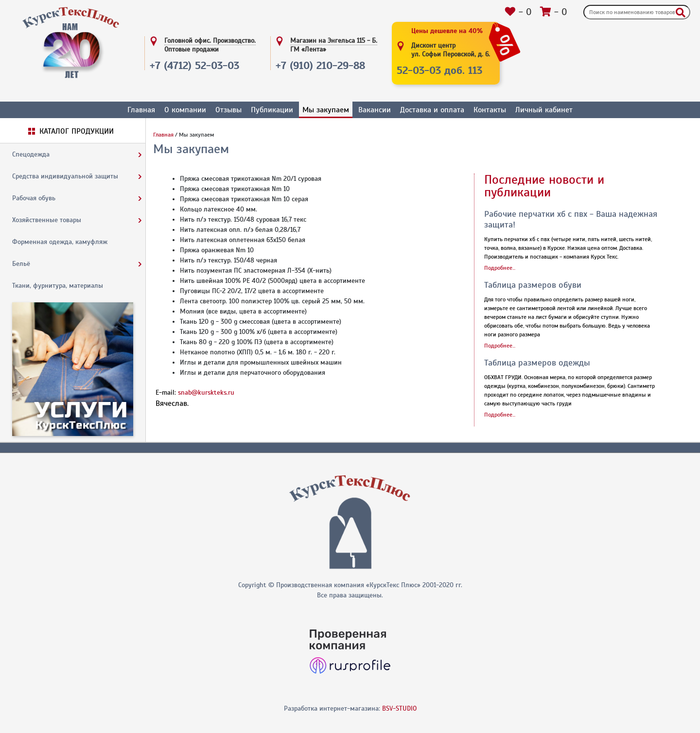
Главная (141, 110)
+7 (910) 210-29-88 (320, 65)
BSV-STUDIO (399, 708)
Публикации (272, 110)
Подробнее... (500, 268)
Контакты (490, 110)
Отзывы (228, 110)
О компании (185, 110)
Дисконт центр (451, 50)
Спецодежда (31, 154)
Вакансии (375, 110)
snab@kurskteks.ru (206, 393)
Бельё (21, 264)
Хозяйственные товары (47, 220)
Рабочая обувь (34, 198)
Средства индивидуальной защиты (65, 176)
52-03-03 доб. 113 (439, 70)
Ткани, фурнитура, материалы (58, 286)
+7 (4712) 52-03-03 (194, 65)
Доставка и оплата (432, 110)
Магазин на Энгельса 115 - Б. (334, 45)
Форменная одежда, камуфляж (60, 242)
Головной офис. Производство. (210, 45)
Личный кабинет (544, 110)
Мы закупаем (326, 110)
